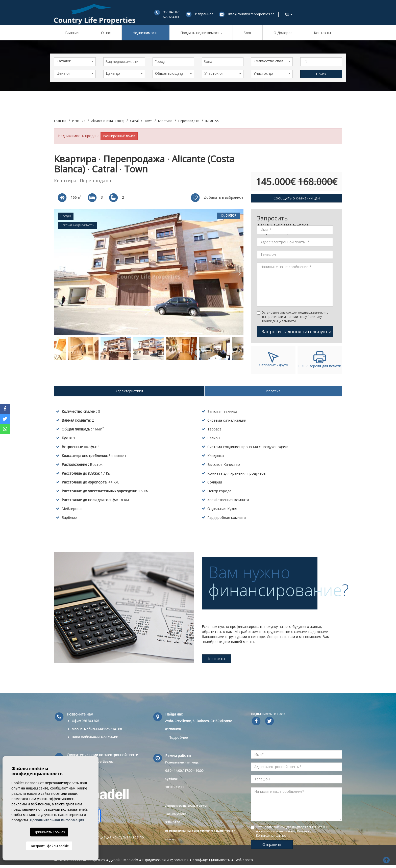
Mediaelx (131, 860)
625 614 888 (172, 17)
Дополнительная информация (57, 820)
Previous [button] (58, 272)
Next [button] (240, 272)
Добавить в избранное (217, 198)
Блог (247, 33)
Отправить (272, 844)
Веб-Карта (244, 860)
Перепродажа (189, 121)
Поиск (321, 74)
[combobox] (124, 62)
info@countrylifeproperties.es (251, 14)
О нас (106, 33)
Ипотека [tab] (273, 391)
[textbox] (125, 62)
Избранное (204, 14)
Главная (72, 33)
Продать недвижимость (201, 33)
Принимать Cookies (49, 832)
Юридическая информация (165, 860)
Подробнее (178, 737)
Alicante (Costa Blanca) (108, 121)
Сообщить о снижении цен (297, 198)
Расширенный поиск (119, 136)
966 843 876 (172, 12)
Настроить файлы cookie (49, 846)
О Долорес (283, 33)
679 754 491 (110, 737)
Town (148, 121)
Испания (79, 121)
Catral (134, 121)
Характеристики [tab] (129, 391)
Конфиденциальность (211, 860)
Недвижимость (146, 33)
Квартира (165, 121)
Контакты (322, 33)
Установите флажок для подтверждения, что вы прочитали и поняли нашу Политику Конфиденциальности (295, 317)
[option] (149, 272)
